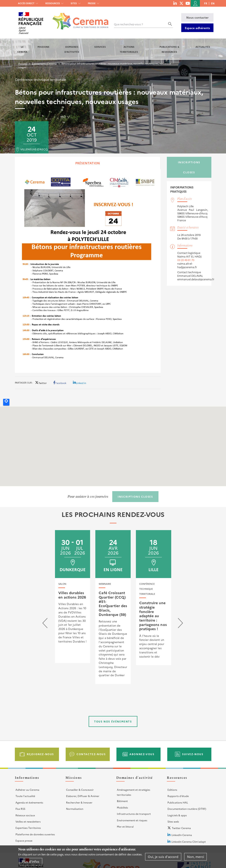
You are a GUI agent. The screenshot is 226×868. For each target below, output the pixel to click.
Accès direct (26, 3)
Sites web (173, 821)
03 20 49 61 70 (186, 260)
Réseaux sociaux (25, 815)
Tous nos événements (113, 721)
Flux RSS (20, 809)
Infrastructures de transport (134, 814)
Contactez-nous (91, 754)
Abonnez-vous (142, 754)
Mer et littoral (125, 826)
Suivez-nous (193, 754)
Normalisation (75, 809)
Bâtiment (122, 801)
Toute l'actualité (25, 796)
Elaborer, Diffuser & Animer (83, 796)
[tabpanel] (88, 272)
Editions (172, 790)
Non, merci (196, 857)
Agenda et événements (29, 802)
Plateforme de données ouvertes (35, 834)
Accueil (23, 63)
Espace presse (24, 840)
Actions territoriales (129, 49)
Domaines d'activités (72, 49)
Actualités (203, 47)
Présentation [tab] (88, 163)
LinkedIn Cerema (182, 835)
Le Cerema (22, 49)
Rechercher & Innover (79, 802)
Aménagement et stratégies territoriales (133, 792)
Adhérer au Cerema (27, 790)
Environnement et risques (132, 820)
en (213, 3)
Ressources (53, 3)
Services (100, 47)
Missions (43, 47)
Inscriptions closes (189, 167)
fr (206, 3)
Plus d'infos (31, 861)
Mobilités (122, 807)
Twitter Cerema (181, 828)
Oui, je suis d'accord (163, 857)
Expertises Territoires (28, 828)
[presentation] (45, 624)
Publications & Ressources (169, 49)
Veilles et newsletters (28, 821)
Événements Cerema (44, 63)
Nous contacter (197, 17)
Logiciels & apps (177, 815)
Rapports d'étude (178, 796)
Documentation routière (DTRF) (187, 809)
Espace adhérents (197, 28)
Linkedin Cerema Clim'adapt (189, 842)
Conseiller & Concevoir (80, 790)
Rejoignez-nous (40, 754)
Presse (92, 3)
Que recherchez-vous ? (128, 24)
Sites (74, 3)
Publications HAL (178, 802)
